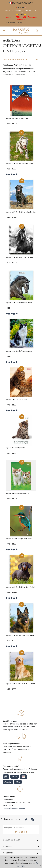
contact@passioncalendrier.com (26, 23)
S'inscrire (21, 832)
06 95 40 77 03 (10, 23)
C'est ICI (21, 15)
